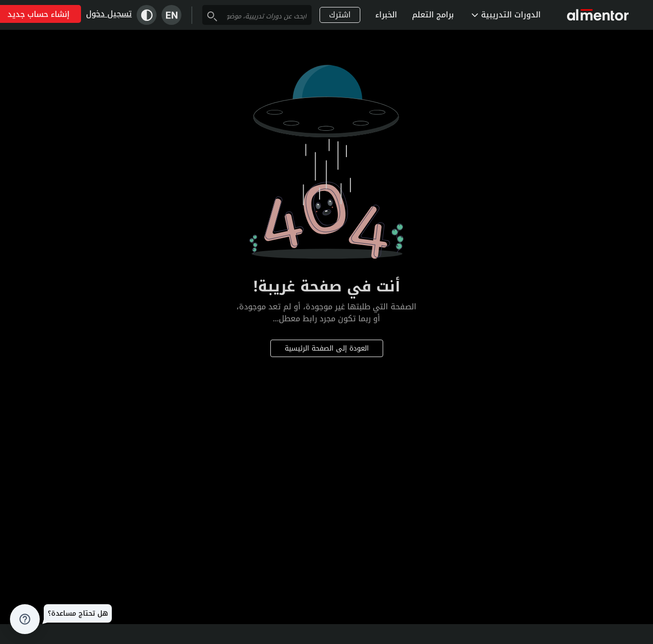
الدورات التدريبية (506, 15)
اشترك (340, 15)
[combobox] (267, 16)
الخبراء (386, 15)
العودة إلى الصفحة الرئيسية (327, 348)
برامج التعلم (433, 15)
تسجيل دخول (109, 14)
